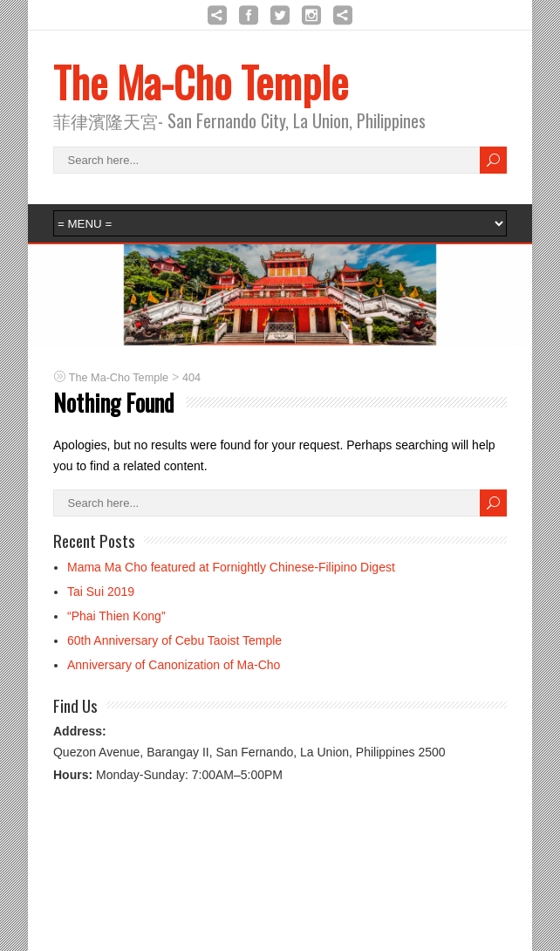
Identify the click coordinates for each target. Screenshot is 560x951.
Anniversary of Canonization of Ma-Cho (174, 665)
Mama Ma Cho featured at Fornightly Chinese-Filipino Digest (231, 567)
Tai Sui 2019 (101, 592)
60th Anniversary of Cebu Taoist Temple (174, 640)
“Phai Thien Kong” (116, 616)
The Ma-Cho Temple (201, 82)
